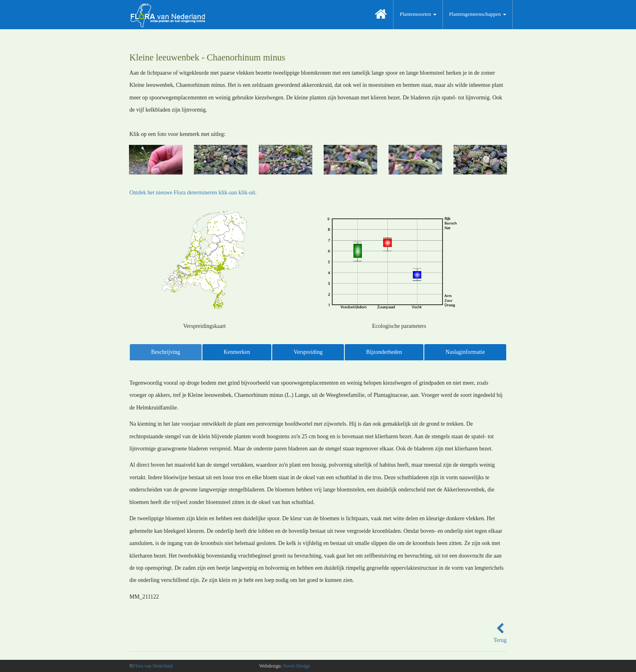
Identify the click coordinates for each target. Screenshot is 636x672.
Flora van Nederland (153, 666)
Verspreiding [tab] (308, 352)
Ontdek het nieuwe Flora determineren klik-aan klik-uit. (193, 193)
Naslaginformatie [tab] (465, 352)
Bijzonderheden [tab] (384, 352)
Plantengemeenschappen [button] (478, 14)
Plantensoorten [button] (418, 14)
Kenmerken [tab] (237, 352)
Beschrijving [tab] (166, 352)
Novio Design (297, 666)
